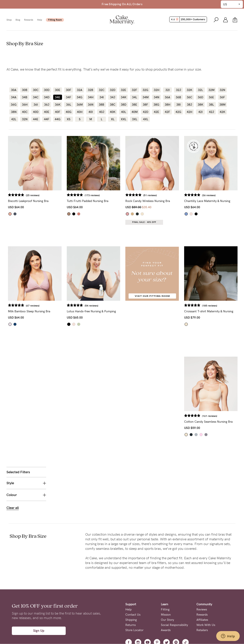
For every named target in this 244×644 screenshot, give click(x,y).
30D (47, 90)
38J (190, 105)
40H (80, 112)
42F (167, 112)
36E (211, 97)
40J (102, 112)
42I (200, 112)
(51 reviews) (173, 195)
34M (146, 97)
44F (47, 119)
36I (36, 105)
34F (69, 97)
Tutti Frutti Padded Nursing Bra (121, 201)
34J (113, 97)
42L (14, 119)
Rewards (29, 20)
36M (80, 105)
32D (113, 90)
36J (47, 105)
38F (145, 105)
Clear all (13, 177)
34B (25, 97)
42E (156, 112)
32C (102, 90)
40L (124, 112)
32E (124, 90)
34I (102, 97)
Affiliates (202, 572)
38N (14, 112)
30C (36, 90)
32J (179, 90)
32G (145, 90)
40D (36, 112)
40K (113, 112)
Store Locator (134, 582)
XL (113, 119)
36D (200, 97)
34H (91, 97)
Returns (131, 577)
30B (25, 90)
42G (178, 112)
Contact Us (133, 567)
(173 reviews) (126, 195)
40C (25, 112)
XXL (124, 119)
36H (25, 105)
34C (36, 97)
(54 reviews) (125, 306)
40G (69, 112)
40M (135, 112)
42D (146, 112)
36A (167, 97)
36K (58, 105)
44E (36, 119)
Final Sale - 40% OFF (167, 222)
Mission (166, 567)
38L (211, 105)
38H (168, 105)
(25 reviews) (78, 195)
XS (69, 119)
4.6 (189, 19)
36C (190, 97)
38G (156, 105)
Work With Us (206, 577)
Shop (9, 20)
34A (14, 97)
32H (157, 90)
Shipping (131, 572)
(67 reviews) (78, 306)
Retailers (202, 582)
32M (211, 90)
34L (134, 97)
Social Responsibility (174, 577)
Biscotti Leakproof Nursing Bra (73, 201)
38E (134, 105)
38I (179, 105)
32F (134, 90)
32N (222, 90)
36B (178, 97)
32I (168, 90)
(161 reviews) (221, 416)
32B (91, 90)
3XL (135, 119)
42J (211, 112)
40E (47, 112)
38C (113, 105)
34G (80, 97)
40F (58, 112)
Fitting (165, 562)
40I (91, 112)
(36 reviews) (220, 195)
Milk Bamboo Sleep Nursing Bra (74, 311)
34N (157, 97)
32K (190, 90)
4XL (146, 119)
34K (124, 97)
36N (91, 105)
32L (200, 90)
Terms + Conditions (138, 615)
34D (47, 97)
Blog (18, 20)
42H (190, 112)
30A (14, 90)
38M (222, 105)
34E (58, 97)
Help (40, 20)
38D (124, 105)
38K (200, 105)
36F (222, 97)
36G (14, 105)
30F (69, 90)
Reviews (202, 562)
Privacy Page (113, 629)
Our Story (167, 572)
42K (222, 112)
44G (58, 119)
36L (69, 105)
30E (58, 90)
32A (80, 90)
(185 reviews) (221, 306)
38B (102, 105)
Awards (166, 582)
